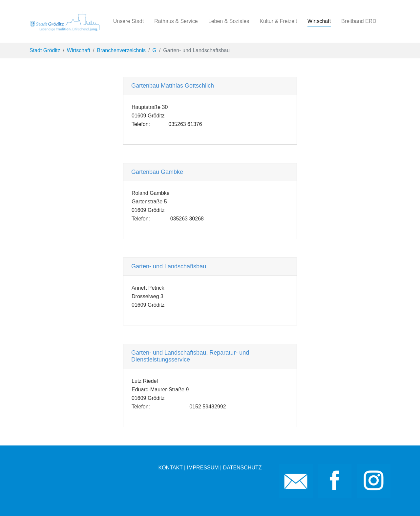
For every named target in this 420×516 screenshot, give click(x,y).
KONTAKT (170, 468)
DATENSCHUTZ (242, 468)
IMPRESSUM (203, 468)
